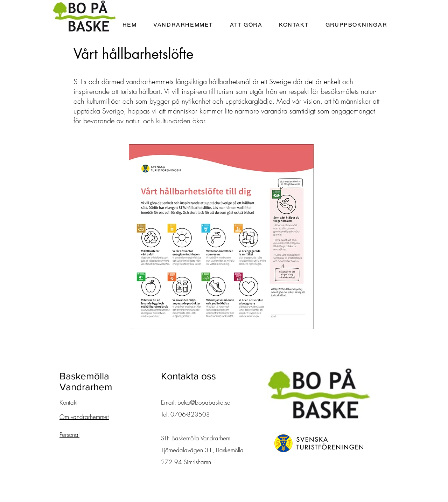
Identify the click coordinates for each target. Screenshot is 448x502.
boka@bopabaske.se (204, 402)
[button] (183, 25)
